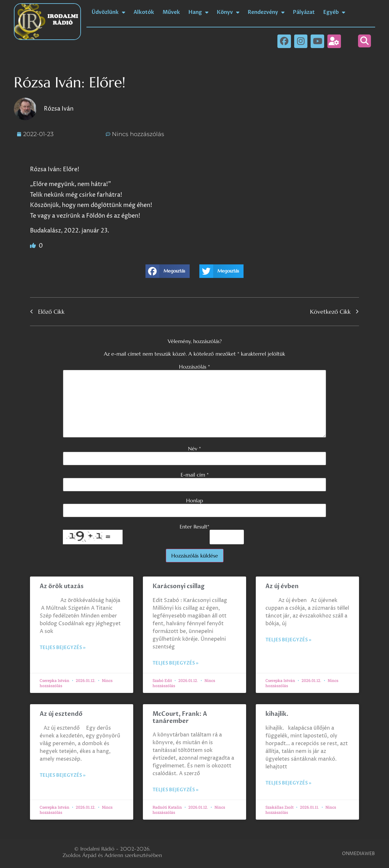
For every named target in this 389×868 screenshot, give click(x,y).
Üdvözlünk (108, 12)
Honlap (194, 500)
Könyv (228, 12)
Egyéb (334, 12)
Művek (171, 12)
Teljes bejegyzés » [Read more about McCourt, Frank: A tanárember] (175, 790)
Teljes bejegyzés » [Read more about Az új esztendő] (63, 775)
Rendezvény (266, 12)
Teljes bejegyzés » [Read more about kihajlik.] (288, 783)
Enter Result (194, 527)
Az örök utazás (62, 586)
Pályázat (304, 12)
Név (194, 449)
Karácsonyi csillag (179, 586)
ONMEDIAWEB (358, 854)
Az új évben (282, 586)
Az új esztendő (61, 714)
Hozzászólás (194, 367)
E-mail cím (195, 475)
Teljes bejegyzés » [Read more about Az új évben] (288, 640)
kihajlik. (277, 714)
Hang (198, 12)
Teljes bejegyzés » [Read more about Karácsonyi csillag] (175, 663)
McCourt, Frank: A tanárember (180, 718)
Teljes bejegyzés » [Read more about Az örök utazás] (63, 648)
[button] (364, 41)
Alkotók (144, 12)
